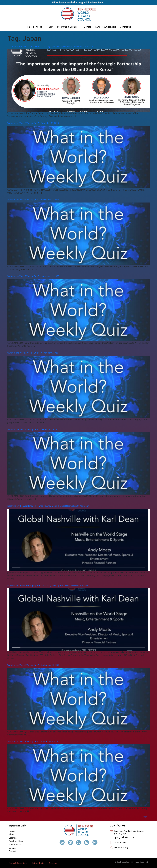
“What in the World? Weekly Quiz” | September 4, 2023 (33, 742)
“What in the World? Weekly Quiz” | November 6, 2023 (33, 353)
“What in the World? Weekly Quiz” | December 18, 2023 (33, 123)
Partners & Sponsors (106, 27)
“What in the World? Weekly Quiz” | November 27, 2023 (33, 200)
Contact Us (126, 27)
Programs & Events (69, 27)
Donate (87, 27)
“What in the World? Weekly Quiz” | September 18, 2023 (33, 665)
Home (29, 27)
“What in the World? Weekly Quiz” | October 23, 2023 (32, 429)
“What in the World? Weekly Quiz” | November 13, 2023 (33, 276)
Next (146, 817)
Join (51, 27)
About (40, 27)
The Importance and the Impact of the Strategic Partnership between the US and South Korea (51, 47)
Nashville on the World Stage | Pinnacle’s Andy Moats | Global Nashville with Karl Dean (48, 506)
